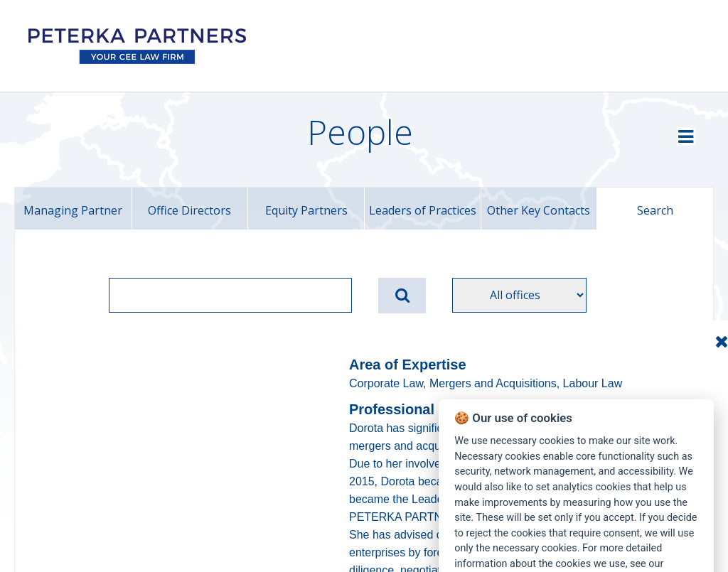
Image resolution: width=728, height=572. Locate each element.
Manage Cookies (659, 523)
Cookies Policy (487, 479)
